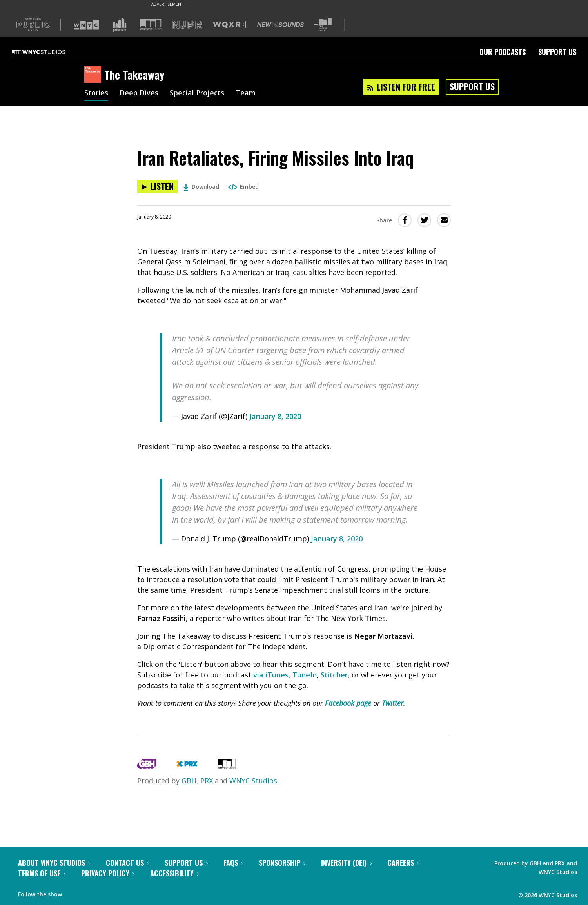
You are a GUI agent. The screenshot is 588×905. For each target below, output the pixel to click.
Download (201, 187)
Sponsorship (282, 863)
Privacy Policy (108, 873)
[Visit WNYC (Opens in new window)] (86, 25)
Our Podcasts (503, 52)
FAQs (233, 863)
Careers (403, 863)
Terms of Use (42, 873)
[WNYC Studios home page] (48, 52)
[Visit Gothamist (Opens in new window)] (120, 25)
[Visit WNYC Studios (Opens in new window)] (151, 25)
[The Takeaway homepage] (94, 75)
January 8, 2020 (275, 416)
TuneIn (305, 675)
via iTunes (271, 675)
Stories (96, 93)
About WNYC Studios (54, 863)
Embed (243, 187)
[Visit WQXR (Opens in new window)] (230, 25)
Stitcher (334, 675)
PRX (207, 781)
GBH (189, 781)
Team (246, 93)
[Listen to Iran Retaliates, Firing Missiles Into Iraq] (157, 187)
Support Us (557, 52)
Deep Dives (139, 93)
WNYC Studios (253, 781)
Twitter (393, 703)
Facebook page (348, 703)
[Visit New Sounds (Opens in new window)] (280, 25)
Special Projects (197, 93)
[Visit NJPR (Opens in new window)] (187, 25)
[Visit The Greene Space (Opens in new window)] (323, 25)
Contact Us (127, 863)
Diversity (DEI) (346, 863)
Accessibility (174, 873)
